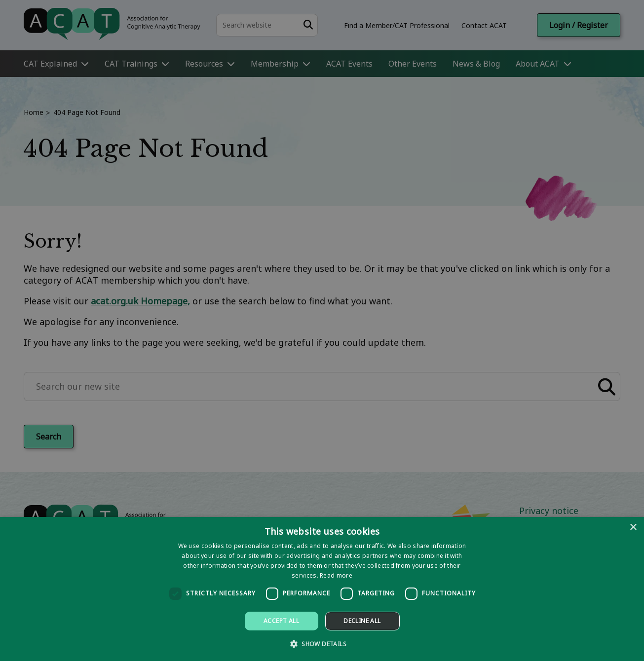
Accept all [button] (281, 621)
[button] (322, 643)
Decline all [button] (362, 621)
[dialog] (322, 589)
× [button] (633, 528)
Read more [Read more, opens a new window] (336, 575)
